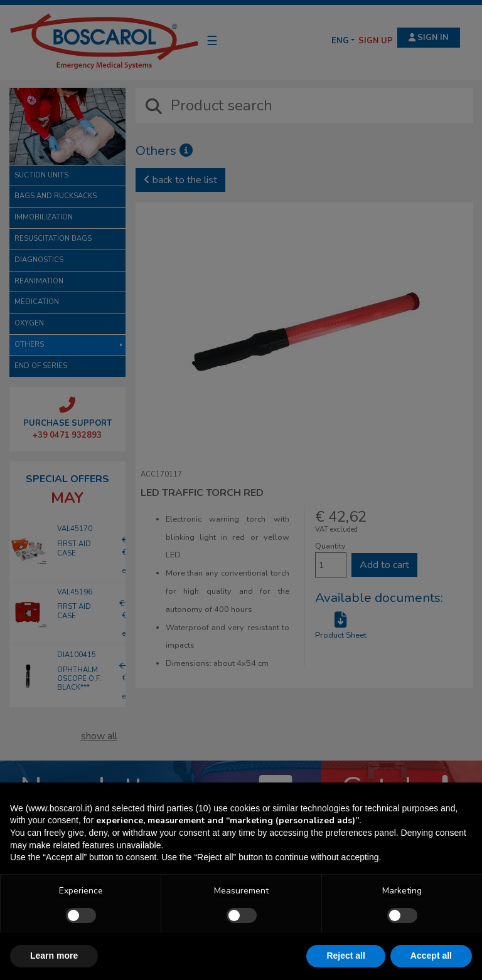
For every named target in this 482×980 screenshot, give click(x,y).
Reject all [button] (345, 956)
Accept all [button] (431, 956)
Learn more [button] (54, 956)
